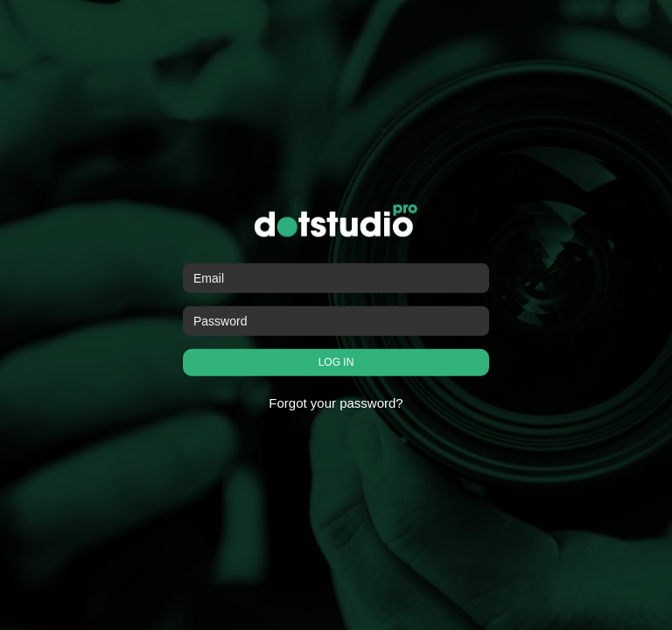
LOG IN (336, 362)
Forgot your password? (336, 403)
